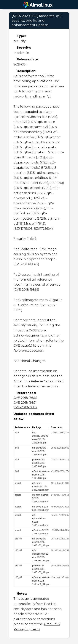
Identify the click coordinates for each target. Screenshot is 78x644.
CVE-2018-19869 (25, 398)
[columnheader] (23, 428)
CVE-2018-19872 (25, 407)
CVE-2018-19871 (25, 403)
